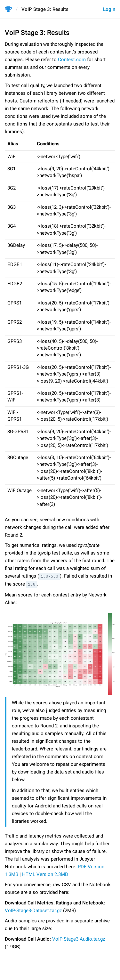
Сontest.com (72, 60)
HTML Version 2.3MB (45, 874)
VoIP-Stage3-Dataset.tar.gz (33, 910)
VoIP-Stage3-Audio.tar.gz (79, 938)
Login (109, 9)
